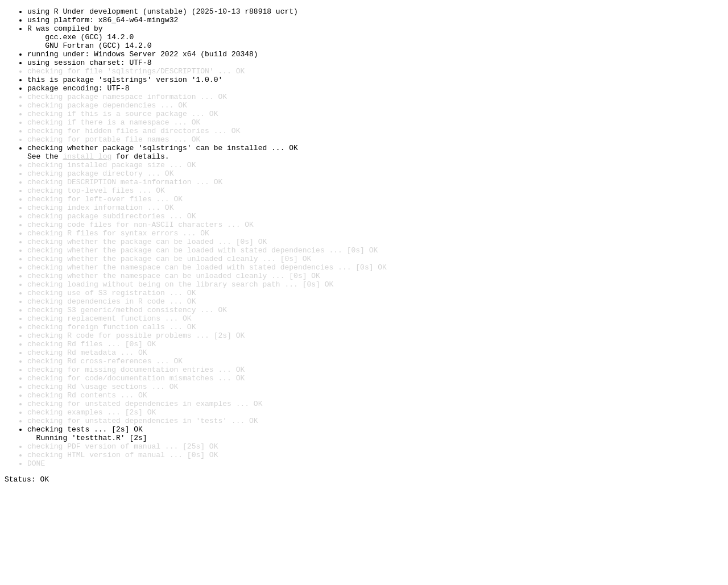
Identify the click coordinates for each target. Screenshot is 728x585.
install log (87, 186)
